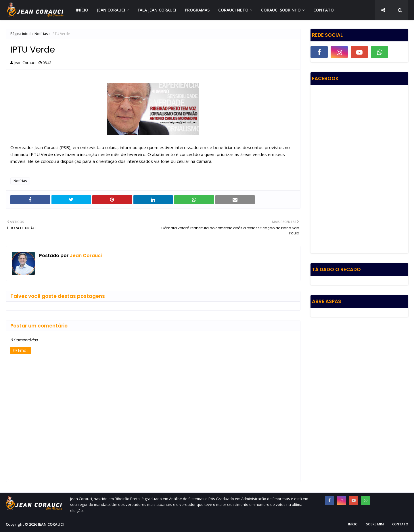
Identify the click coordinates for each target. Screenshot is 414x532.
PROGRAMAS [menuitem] (197, 10)
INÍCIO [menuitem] (82, 10)
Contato (400, 524)
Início (353, 524)
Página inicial (21, 34)
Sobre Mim (375, 524)
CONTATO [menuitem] (324, 10)
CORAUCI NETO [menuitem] (233, 10)
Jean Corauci (25, 63)
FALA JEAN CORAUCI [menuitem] (157, 10)
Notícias (41, 34)
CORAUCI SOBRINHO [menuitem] (281, 10)
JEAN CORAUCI (51, 524)
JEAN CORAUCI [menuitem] (111, 10)
